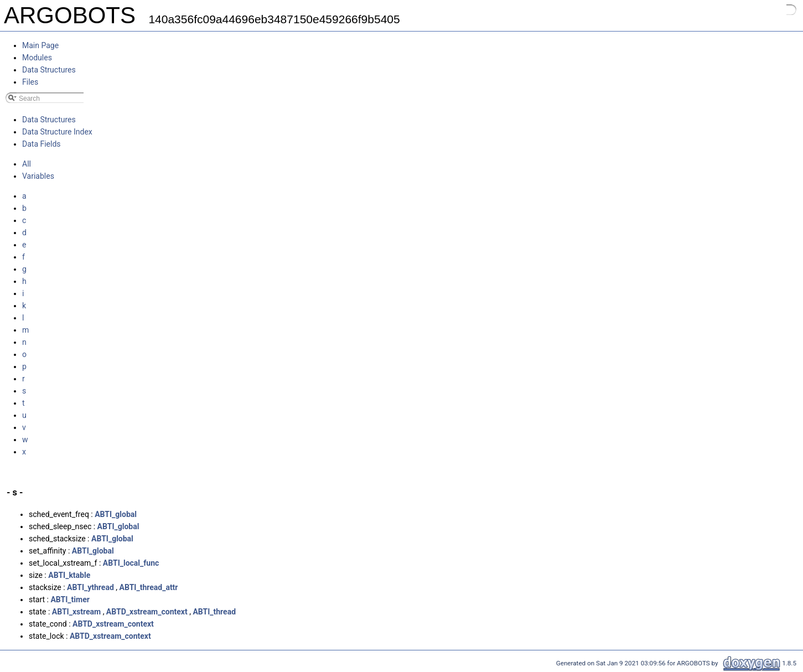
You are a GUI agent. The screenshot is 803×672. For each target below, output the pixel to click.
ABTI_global (116, 514)
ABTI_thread (214, 612)
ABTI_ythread (90, 587)
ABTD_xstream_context (147, 612)
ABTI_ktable (69, 575)
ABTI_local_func (131, 563)
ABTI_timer (70, 599)
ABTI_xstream (76, 612)
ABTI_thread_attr (149, 587)
